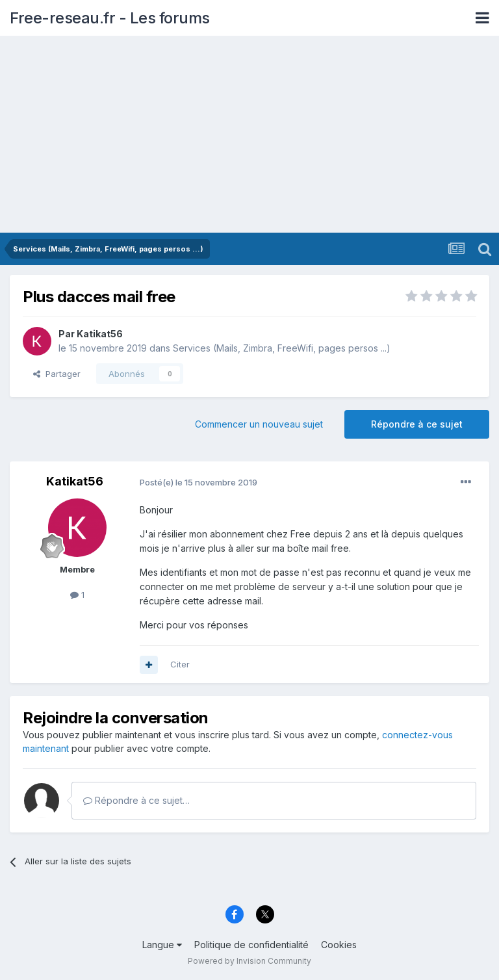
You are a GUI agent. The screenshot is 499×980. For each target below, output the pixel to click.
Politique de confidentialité (251, 945)
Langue (162, 945)
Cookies (339, 945)
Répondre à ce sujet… (136, 800)
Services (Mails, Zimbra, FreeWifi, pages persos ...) (282, 348)
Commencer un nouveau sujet (259, 424)
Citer (180, 664)
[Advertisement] (249, 135)
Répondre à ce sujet (417, 424)
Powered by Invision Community (249, 961)
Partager (57, 374)
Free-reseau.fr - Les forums (110, 18)
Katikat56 (100, 334)
